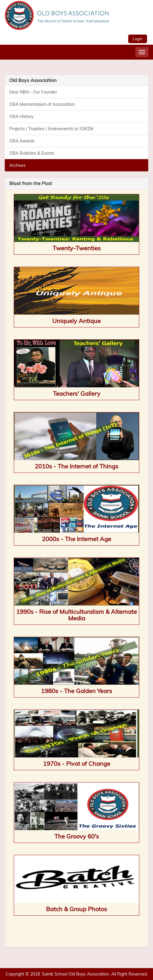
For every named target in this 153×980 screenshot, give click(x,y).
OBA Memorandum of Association (42, 104)
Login (138, 39)
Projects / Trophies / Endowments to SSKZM (51, 129)
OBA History (21, 117)
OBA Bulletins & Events (32, 153)
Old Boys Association (33, 80)
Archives (17, 165)
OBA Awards (22, 141)
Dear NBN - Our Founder (33, 92)
